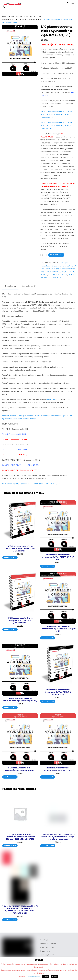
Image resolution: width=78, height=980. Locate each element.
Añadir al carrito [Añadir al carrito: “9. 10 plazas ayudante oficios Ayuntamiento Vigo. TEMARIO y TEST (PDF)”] (48, 566)
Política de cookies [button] (33, 977)
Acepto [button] (46, 977)
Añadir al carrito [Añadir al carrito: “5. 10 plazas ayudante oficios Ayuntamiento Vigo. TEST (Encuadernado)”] (10, 629)
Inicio (4, 16)
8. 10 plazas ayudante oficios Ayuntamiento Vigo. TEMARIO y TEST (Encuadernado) (20, 549)
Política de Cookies (47, 947)
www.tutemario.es (53, 399)
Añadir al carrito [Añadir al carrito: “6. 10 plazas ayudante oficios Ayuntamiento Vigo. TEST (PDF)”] (48, 777)
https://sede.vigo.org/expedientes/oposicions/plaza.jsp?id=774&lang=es (31, 484)
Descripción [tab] (10, 286)
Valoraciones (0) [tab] (29, 286)
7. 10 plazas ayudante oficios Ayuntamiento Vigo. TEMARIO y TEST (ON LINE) (58, 629)
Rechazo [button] (54, 977)
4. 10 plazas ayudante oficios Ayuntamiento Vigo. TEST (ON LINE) (20, 769)
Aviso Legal (44, 940)
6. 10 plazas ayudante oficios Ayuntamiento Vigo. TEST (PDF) (58, 769)
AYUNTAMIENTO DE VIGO (33, 16)
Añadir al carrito (56, 255)
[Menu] (73, 3)
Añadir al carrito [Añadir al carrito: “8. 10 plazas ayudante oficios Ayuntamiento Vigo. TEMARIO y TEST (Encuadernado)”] (10, 558)
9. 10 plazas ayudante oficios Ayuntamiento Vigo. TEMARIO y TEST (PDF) (58, 557)
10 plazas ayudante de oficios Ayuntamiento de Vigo (58, 269)
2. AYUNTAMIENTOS (16, 16)
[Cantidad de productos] (44, 255)
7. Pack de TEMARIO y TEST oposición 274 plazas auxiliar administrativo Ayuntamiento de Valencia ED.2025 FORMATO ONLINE (20, 910)
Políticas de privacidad (48, 944)
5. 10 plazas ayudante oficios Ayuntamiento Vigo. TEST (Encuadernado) (20, 620)
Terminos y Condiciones (49, 955)
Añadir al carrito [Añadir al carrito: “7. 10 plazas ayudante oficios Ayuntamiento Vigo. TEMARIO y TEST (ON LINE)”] (48, 638)
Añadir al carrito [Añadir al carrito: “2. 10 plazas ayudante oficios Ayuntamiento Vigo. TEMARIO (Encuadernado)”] (48, 701)
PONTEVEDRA (62, 275)
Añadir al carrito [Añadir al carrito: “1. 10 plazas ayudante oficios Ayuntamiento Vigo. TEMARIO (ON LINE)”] (10, 707)
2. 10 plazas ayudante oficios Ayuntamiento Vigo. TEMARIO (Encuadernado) (58, 692)
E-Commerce (45, 951)
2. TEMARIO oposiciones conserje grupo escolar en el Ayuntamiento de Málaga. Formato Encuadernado (58, 837)
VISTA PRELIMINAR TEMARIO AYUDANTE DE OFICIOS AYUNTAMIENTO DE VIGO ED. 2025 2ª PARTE (58, 126)
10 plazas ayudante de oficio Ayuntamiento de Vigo (22, 19)
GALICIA (52, 275)
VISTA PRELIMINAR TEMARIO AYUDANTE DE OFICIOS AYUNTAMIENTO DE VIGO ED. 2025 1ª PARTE (58, 115)
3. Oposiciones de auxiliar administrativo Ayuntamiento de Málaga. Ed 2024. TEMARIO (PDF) (20, 837)
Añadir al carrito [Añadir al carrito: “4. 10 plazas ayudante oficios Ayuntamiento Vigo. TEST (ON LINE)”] (10, 777)
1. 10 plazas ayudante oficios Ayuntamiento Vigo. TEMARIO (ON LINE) (20, 700)
